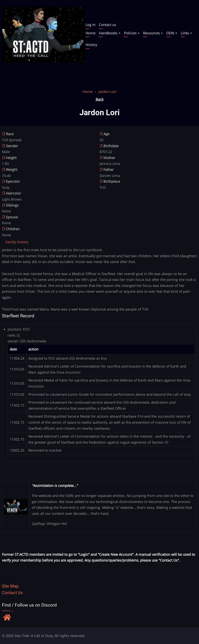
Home (90, 33)
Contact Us (12, 593)
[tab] (17, 242)
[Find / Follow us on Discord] (7, 618)
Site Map (10, 586)
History (91, 45)
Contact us (108, 25)
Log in (90, 25)
